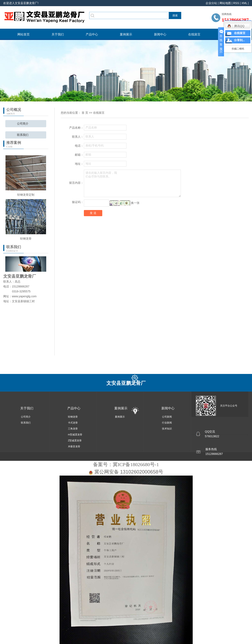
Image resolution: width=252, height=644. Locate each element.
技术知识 (167, 429)
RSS (236, 3)
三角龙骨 (73, 429)
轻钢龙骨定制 (26, 195)
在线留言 (194, 34)
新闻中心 (160, 34)
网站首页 (24, 34)
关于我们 (58, 34)
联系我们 (23, 135)
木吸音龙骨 (74, 446)
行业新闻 (167, 423)
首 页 (85, 113)
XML (244, 3)
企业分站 (211, 3)
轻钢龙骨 (26, 239)
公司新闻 (167, 417)
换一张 (135, 203)
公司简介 (23, 124)
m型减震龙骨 (75, 435)
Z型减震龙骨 (75, 441)
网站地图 (225, 3)
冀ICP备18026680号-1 (136, 465)
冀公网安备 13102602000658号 (129, 472)
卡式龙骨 (73, 423)
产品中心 (92, 34)
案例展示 (126, 34)
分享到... (239, 40)
